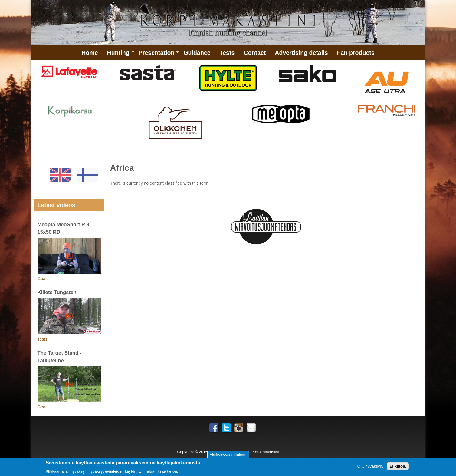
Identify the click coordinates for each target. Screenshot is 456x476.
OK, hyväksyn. (370, 466)
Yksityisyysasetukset (228, 455)
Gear (42, 279)
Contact (255, 53)
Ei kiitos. (398, 466)
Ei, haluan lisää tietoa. (158, 472)
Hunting (118, 55)
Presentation (157, 55)
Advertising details (301, 53)
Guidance (197, 53)
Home (90, 53)
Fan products (356, 53)
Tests (227, 53)
